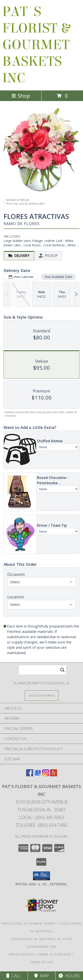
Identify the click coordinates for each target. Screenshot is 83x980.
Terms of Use (42, 962)
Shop (21, 96)
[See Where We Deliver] (42, 695)
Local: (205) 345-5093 (42, 817)
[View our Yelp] (54, 775)
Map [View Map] (42, 976)
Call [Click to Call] (14, 976)
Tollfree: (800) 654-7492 (41, 825)
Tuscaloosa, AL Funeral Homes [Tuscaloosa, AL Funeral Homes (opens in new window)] (28, 923)
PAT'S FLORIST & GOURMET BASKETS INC (36, 45)
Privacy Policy (22, 954)
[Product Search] (42, 670)
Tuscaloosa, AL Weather (33, 939)
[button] (41, 876)
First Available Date (58, 277)
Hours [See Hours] (69, 976)
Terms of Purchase (55, 954)
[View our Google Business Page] (38, 775)
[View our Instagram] (46, 775)
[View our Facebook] (30, 775)
